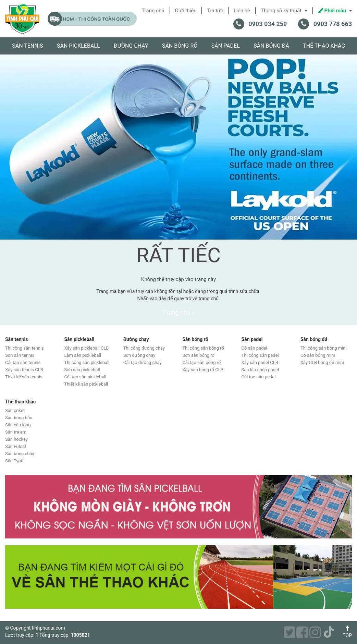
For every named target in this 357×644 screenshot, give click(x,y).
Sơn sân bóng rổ (198, 355)
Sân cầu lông (18, 425)
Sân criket (15, 410)
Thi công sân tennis (24, 348)
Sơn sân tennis (20, 355)
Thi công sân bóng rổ (203, 348)
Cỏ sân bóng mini (318, 355)
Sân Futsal (16, 446)
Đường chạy (131, 46)
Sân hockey (16, 439)
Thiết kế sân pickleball (86, 384)
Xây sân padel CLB (260, 362)
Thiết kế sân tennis (24, 377)
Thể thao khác (324, 46)
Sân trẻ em (16, 432)
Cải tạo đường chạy (143, 362)
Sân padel (226, 46)
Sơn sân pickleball (82, 370)
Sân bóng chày (20, 454)
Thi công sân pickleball (87, 362)
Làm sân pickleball (83, 355)
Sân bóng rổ (180, 46)
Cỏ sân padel (254, 348)
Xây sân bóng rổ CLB (203, 370)
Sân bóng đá (271, 46)
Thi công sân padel (260, 355)
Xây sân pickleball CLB (86, 348)
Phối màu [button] (335, 11)
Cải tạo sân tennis (23, 362)
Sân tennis (27, 46)
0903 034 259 (268, 24)
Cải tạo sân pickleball (85, 377)
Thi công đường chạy (144, 348)
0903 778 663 (333, 24)
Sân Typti (14, 461)
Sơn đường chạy (139, 355)
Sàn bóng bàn (19, 418)
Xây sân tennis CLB (24, 370)
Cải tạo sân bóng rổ (201, 362)
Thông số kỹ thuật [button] (284, 11)
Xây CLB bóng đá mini (322, 362)
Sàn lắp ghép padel (260, 370)
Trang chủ (178, 312)
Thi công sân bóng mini (324, 348)
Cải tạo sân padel (259, 377)
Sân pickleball (78, 46)
